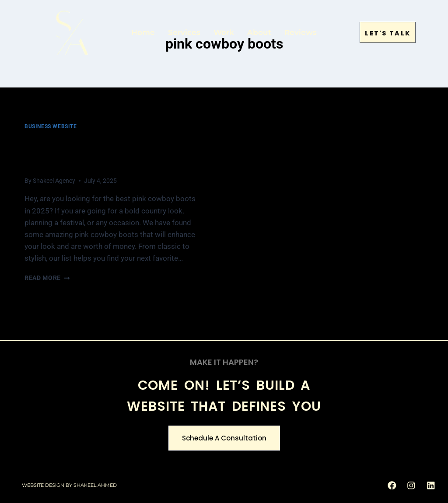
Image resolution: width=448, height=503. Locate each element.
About (259, 31)
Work (224, 31)
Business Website (51, 126)
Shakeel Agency (54, 181)
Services (184, 31)
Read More (47, 278)
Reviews (301, 31)
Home (143, 31)
